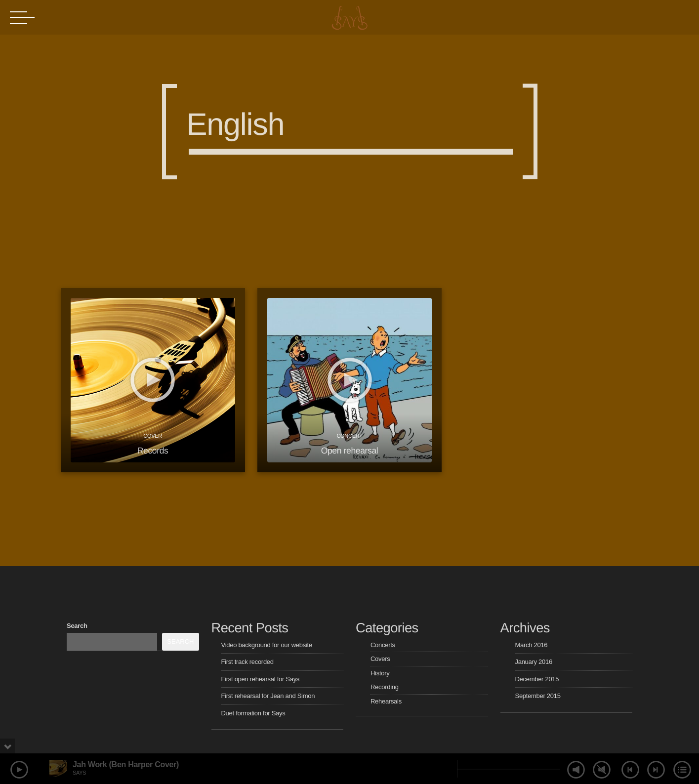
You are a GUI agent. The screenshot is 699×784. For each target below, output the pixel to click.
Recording (385, 687)
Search (77, 626)
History (380, 673)
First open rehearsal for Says (261, 679)
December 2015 (537, 679)
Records (153, 451)
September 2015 (538, 696)
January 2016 (534, 662)
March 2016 (532, 645)
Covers (380, 659)
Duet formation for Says (253, 713)
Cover (153, 436)
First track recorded (247, 662)
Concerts (383, 645)
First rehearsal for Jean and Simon (268, 696)
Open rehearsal (350, 451)
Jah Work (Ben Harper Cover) (126, 764)
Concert (349, 436)
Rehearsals (386, 701)
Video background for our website (267, 645)
